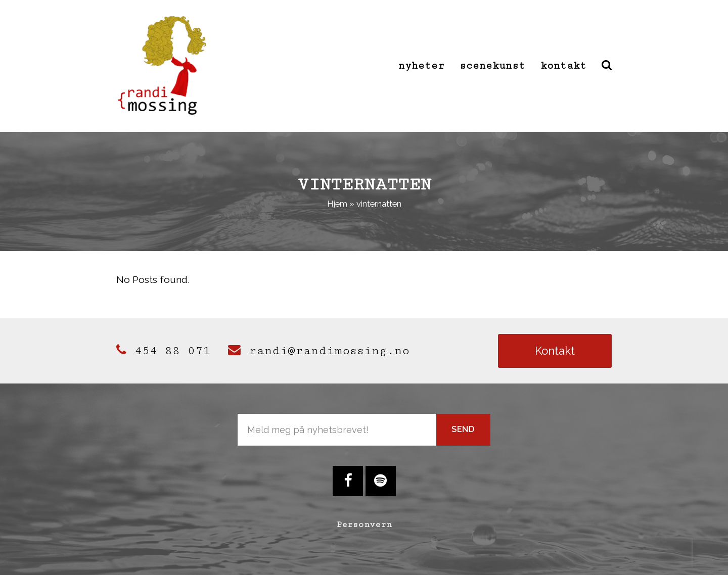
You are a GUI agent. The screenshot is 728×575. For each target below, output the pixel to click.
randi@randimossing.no (319, 351)
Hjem (337, 204)
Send (463, 429)
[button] (607, 66)
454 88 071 (163, 351)
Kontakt (555, 351)
